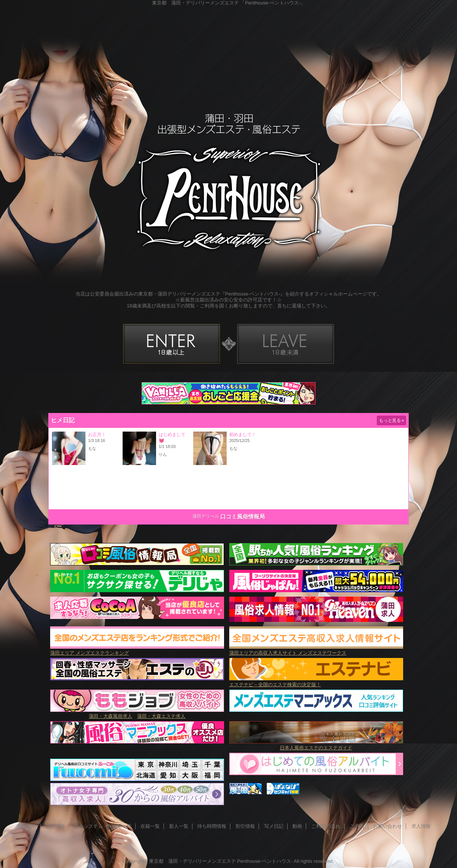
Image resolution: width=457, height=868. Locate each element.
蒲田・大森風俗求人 (111, 716)
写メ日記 (274, 826)
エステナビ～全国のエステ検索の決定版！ (316, 682)
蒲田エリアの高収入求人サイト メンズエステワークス (316, 650)
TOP (31, 826)
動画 (297, 826)
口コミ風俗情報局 (243, 517)
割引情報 (245, 826)
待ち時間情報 (212, 826)
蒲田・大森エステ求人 (161, 716)
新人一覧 (179, 826)
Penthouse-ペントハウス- (265, 861)
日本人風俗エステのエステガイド (316, 748)
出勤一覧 (122, 826)
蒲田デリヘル (206, 516)
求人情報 (421, 826)
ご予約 (357, 826)
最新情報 (55, 826)
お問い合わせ (388, 826)
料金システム (88, 826)
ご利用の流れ (326, 826)
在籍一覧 (150, 826)
